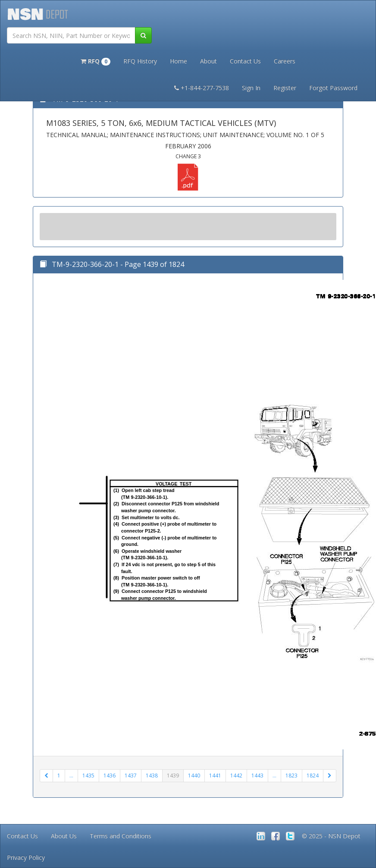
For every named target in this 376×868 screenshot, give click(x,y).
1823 (291, 776)
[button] (96, 60)
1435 (88, 776)
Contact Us (245, 61)
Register (285, 88)
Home (179, 61)
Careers (285, 61)
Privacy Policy (26, 857)
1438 (152, 776)
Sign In (251, 88)
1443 (257, 776)
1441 (215, 776)
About (208, 61)
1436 (110, 776)
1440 (194, 776)
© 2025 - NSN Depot (331, 836)
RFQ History (140, 61)
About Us (64, 836)
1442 (236, 776)
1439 (173, 776)
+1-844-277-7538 (202, 88)
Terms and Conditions (121, 836)
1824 (313, 776)
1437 (131, 776)
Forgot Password (333, 88)
